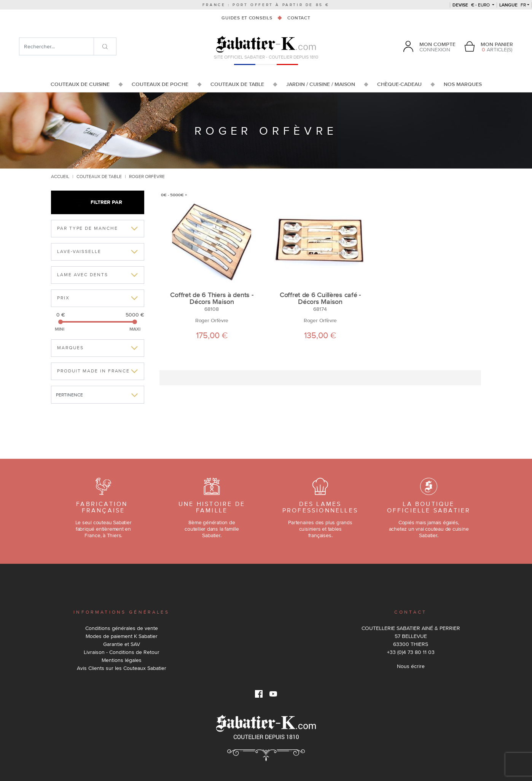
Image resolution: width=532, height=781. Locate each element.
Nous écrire (411, 666)
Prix (63, 298)
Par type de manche (88, 228)
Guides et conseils (247, 18)
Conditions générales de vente (122, 628)
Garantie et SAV (122, 644)
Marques (70, 348)
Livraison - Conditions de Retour (122, 652)
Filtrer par (98, 202)
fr (513, 5)
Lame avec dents (83, 275)
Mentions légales (122, 660)
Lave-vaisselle (79, 251)
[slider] (61, 322)
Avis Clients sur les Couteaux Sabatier (122, 668)
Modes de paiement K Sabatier (122, 636)
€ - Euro (472, 5)
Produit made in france (93, 371)
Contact (299, 18)
